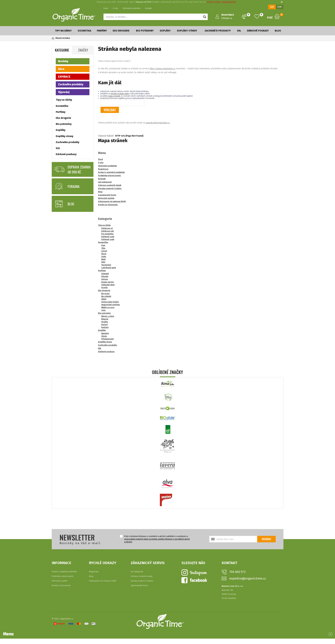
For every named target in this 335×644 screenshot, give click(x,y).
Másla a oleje (108, 316)
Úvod (106, 8)
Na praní (105, 294)
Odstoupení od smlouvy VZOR (103, 581)
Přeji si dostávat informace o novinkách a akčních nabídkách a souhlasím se (157, 539)
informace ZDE (229, 2)
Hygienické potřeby (111, 305)
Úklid (104, 299)
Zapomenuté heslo (139, 585)
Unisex (105, 279)
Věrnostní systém (60, 581)
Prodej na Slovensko (61, 585)
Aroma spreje (108, 282)
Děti (103, 262)
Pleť (103, 245)
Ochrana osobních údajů (142, 576)
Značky (83, 50)
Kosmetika (84, 31)
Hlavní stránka (61, 38)
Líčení (104, 251)
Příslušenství (107, 339)
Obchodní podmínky (132, 8)
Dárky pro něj (108, 231)
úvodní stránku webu (120, 94)
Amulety (105, 333)
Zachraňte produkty (218, 31)
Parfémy (102, 31)
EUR (280, 7)
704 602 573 (237, 572)
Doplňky (165, 31)
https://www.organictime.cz (163, 69)
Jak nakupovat (137, 572)
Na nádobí (106, 296)
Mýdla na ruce (108, 307)
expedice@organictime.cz (158, 123)
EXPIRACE (64, 77)
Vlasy (104, 254)
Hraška (105, 322)
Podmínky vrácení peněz (63, 576)
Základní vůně (108, 285)
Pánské (105, 276)
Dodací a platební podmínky (64, 572)
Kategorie (62, 50)
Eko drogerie (121, 31)
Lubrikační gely (109, 268)
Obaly (104, 336)
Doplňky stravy (187, 31)
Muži (103, 259)
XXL (239, 31)
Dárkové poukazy (258, 31)
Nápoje (105, 319)
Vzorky (104, 288)
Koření (104, 325)
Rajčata (105, 327)
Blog (278, 31)
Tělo (103, 248)
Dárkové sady (108, 237)
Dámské (105, 274)
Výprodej (64, 92)
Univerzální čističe (110, 302)
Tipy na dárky (63, 31)
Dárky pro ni (107, 228)
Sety (103, 310)
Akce (61, 69)
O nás (115, 8)
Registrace (94, 572)
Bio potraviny (145, 31)
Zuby (104, 257)
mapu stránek (114, 96)
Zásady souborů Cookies (142, 581)
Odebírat (266, 539)
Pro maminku (107, 234)
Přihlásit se (227, 18)
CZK (272, 7)
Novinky (63, 61)
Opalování (106, 265)
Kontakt (148, 8)
